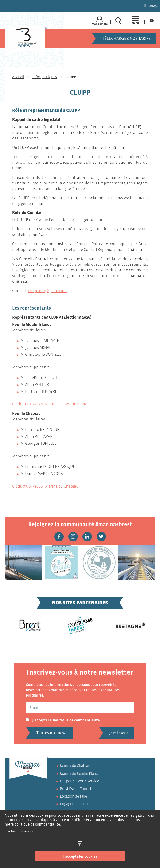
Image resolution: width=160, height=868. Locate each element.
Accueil (18, 77)
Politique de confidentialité (76, 720)
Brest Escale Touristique (79, 789)
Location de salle (73, 796)
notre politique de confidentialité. (33, 824)
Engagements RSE (75, 804)
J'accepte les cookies (80, 856)
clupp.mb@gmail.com (47, 291)
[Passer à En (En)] (152, 20)
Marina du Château (75, 766)
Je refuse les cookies (19, 831)
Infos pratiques (45, 77)
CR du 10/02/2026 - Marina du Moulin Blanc (50, 404)
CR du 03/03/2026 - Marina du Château (45, 486)
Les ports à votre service (79, 781)
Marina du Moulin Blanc (79, 773)
